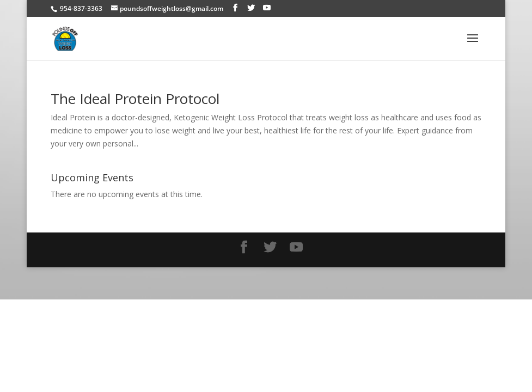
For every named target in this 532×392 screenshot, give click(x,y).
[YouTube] (267, 8)
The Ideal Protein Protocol (135, 99)
